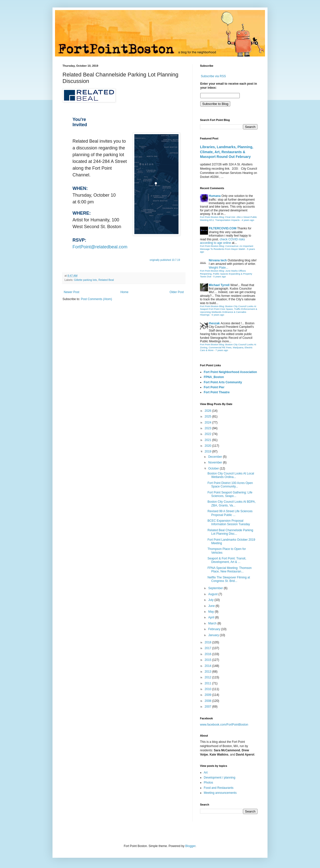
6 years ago (218, 315)
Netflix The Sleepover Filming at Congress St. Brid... (229, 579)
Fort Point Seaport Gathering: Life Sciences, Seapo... (230, 494)
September (216, 588)
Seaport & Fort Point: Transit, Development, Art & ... (227, 560)
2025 (208, 417)
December (216, 457)
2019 (208, 451)
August (213, 594)
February (215, 629)
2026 (208, 411)
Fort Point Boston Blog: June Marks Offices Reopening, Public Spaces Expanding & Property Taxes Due (226, 274)
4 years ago (248, 220)
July (211, 600)
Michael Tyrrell (219, 285)
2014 (208, 666)
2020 (208, 446)
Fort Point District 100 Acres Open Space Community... (230, 485)
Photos (208, 783)
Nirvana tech (218, 260)
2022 (208, 434)
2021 (208, 440)
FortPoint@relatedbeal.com (100, 247)
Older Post (177, 292)
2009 (208, 695)
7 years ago (222, 350)
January (214, 635)
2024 (208, 423)
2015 (208, 660)
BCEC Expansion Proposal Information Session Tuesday (229, 522)
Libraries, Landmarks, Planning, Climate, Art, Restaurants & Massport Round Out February (227, 152)
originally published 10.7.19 (165, 260)
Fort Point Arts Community (223, 382)
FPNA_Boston (214, 377)
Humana (215, 196)
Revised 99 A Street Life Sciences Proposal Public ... (230, 513)
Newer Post (71, 292)
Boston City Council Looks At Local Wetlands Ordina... (231, 475)
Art (206, 773)
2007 (208, 707)
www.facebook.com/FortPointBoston (224, 725)
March (213, 623)
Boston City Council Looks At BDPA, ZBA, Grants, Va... (232, 503)
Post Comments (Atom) (96, 299)
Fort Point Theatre (217, 392)
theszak (214, 323)
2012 (208, 677)
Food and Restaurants (219, 788)
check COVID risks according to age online (222, 241)
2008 (208, 701)
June (212, 606)
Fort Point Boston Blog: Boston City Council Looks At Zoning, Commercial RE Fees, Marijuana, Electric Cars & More (228, 347)
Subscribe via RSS (213, 76)
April (212, 617)
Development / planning (219, 778)
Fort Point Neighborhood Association (230, 372)
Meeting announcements (220, 793)
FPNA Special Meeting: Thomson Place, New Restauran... (230, 570)
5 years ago (219, 276)
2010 (208, 689)
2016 (208, 654)
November (216, 462)
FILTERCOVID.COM (222, 228)
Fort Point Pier (214, 387)
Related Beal (106, 280)
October (214, 468)
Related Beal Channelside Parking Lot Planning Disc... (230, 532)
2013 (208, 672)
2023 (208, 428)
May (211, 612)
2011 (208, 683)
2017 (208, 648)
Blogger (190, 846)
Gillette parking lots (85, 280)
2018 (208, 642)
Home (124, 292)
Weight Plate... (218, 268)
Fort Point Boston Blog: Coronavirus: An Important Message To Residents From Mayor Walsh (227, 247)
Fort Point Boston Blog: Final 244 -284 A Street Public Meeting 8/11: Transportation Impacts (228, 218)
